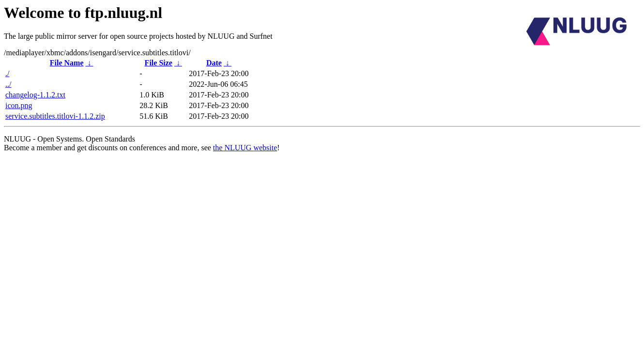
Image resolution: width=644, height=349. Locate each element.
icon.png (19, 105)
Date (214, 63)
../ (8, 84)
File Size (159, 63)
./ (7, 73)
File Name (67, 63)
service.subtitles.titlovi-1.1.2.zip (55, 116)
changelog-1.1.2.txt (35, 95)
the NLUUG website (245, 148)
